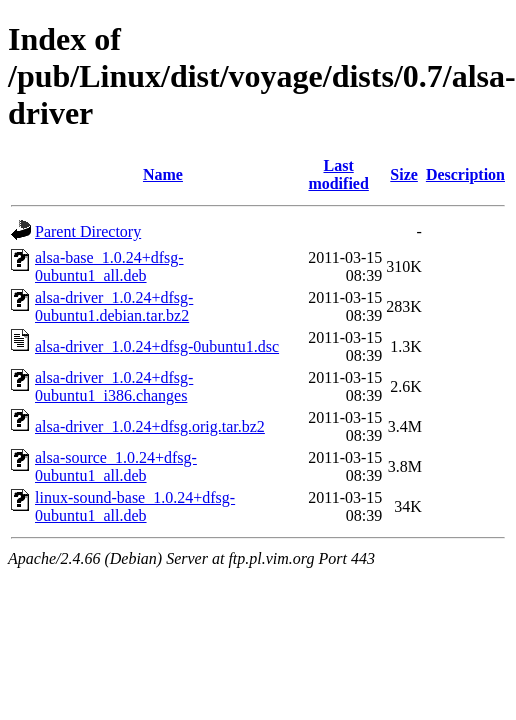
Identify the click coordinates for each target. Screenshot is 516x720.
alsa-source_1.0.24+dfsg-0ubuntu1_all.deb (116, 466)
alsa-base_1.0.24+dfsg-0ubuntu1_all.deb (109, 266)
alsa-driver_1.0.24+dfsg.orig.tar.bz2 (150, 426)
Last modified (338, 174)
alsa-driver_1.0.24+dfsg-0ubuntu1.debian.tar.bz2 (114, 306)
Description (465, 174)
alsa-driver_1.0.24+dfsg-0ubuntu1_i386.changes (114, 386)
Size (404, 174)
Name (163, 174)
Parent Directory (88, 231)
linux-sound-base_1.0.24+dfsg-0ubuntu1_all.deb (135, 506)
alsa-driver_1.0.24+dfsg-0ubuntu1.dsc (157, 346)
